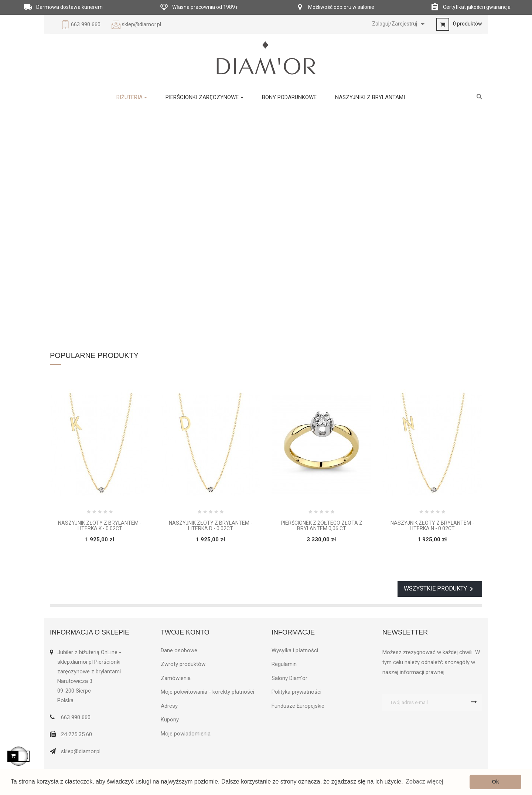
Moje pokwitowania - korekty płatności (207, 692)
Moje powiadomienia (186, 734)
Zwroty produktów (183, 664)
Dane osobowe (179, 650)
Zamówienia (176, 678)
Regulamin (284, 664)
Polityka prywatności (296, 692)
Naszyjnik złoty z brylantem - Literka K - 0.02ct (100, 526)
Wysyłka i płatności (295, 650)
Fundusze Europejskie (298, 706)
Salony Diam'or (289, 678)
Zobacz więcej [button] (424, 782)
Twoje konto (185, 632)
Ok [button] (496, 782)
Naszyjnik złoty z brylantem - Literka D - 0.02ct (211, 526)
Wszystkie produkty (440, 589)
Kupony (170, 720)
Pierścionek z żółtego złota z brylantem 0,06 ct (322, 526)
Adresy (169, 706)
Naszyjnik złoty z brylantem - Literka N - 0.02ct (432, 526)
